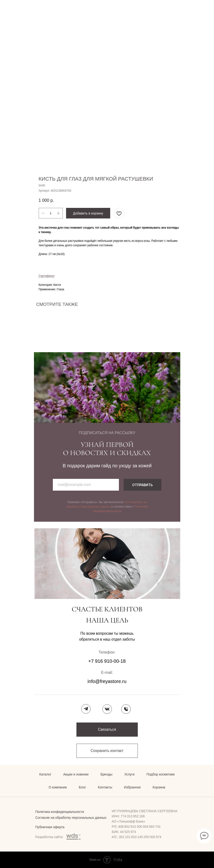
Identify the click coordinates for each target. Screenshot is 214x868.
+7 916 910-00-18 (107, 661)
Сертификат (47, 276)
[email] (86, 485)
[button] (107, 730)
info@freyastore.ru (107, 681)
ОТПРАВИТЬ (142, 485)
